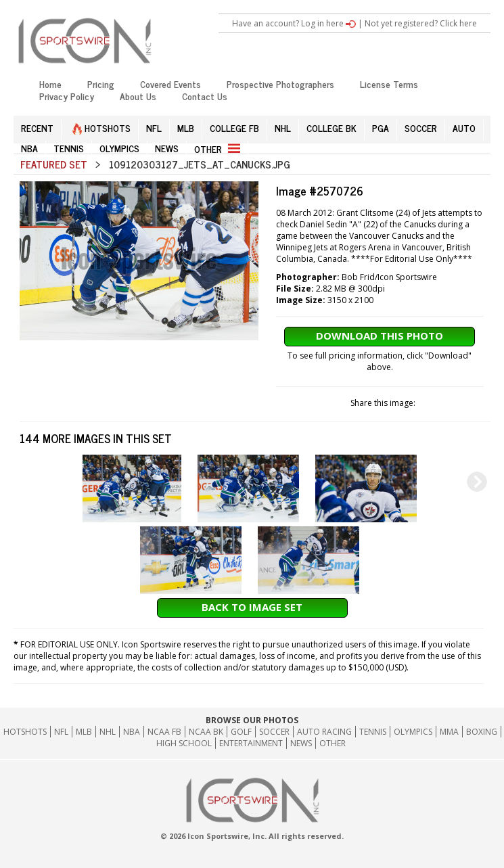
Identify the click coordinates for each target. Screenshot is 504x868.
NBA (29, 148)
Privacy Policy (67, 96)
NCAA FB (164, 732)
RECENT (37, 128)
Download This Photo (380, 336)
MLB (186, 128)
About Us (138, 96)
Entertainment (251, 743)
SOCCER (421, 128)
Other (333, 743)
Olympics (413, 732)
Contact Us (205, 96)
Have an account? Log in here (294, 23)
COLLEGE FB (234, 128)
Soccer (274, 732)
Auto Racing (324, 732)
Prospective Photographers (280, 84)
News (301, 743)
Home (50, 84)
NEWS (167, 148)
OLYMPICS (119, 148)
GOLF (241, 732)
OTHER (217, 149)
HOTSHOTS (101, 128)
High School (184, 743)
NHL (283, 128)
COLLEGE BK (331, 128)
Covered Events (170, 84)
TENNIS (69, 148)
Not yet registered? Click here (421, 23)
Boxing (482, 732)
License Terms (389, 84)
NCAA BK (206, 732)
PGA (381, 128)
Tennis (373, 732)
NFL (154, 128)
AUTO (464, 128)
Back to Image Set (252, 607)
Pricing (101, 84)
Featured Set (54, 164)
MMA (449, 732)
